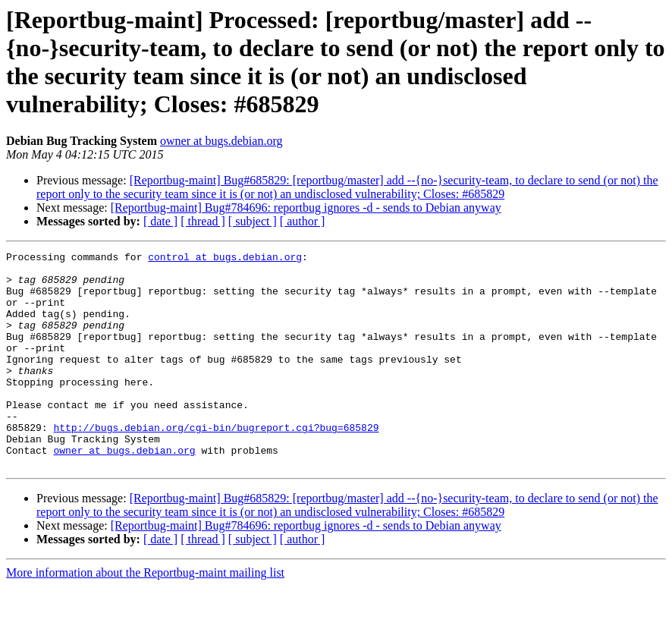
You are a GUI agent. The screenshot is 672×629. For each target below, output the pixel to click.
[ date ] (160, 221)
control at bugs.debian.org (225, 259)
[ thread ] (203, 221)
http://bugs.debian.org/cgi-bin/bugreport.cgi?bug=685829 (216, 464)
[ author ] (303, 221)
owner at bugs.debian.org (221, 141)
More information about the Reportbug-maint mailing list (145, 616)
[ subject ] (253, 221)
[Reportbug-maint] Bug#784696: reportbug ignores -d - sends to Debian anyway (306, 208)
